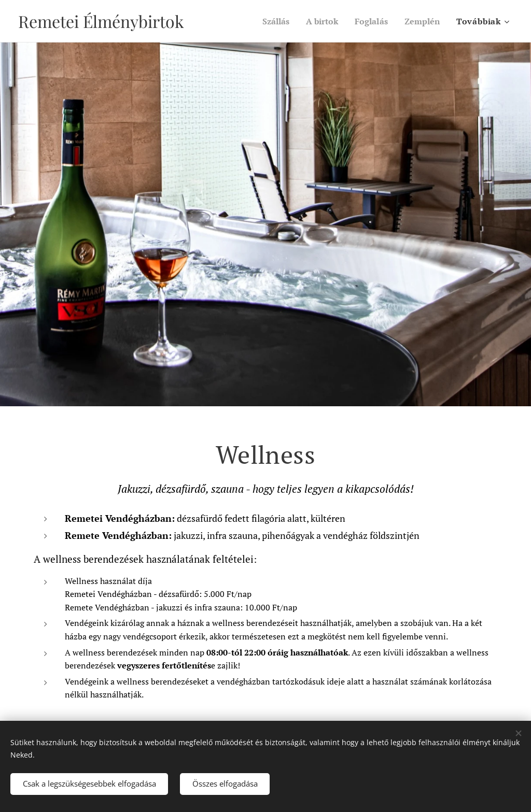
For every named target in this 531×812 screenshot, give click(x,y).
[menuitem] (268, 21)
